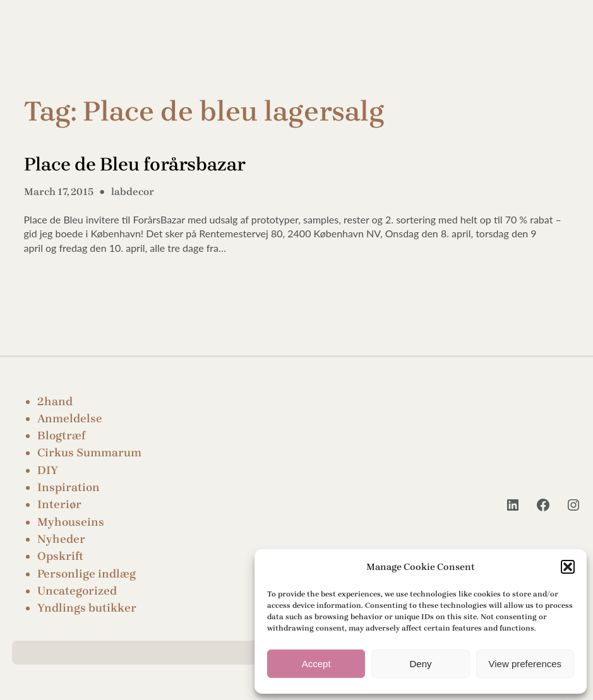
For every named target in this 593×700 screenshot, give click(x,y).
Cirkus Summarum (89, 453)
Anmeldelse (70, 418)
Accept (316, 664)
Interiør (59, 504)
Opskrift (60, 556)
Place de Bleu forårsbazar (135, 164)
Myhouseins (71, 522)
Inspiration (69, 487)
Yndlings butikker (87, 608)
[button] (568, 567)
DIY (48, 470)
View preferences (525, 664)
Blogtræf (61, 436)
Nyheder (61, 539)
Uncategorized (77, 591)
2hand (55, 401)
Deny (420, 664)
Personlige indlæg (87, 574)
